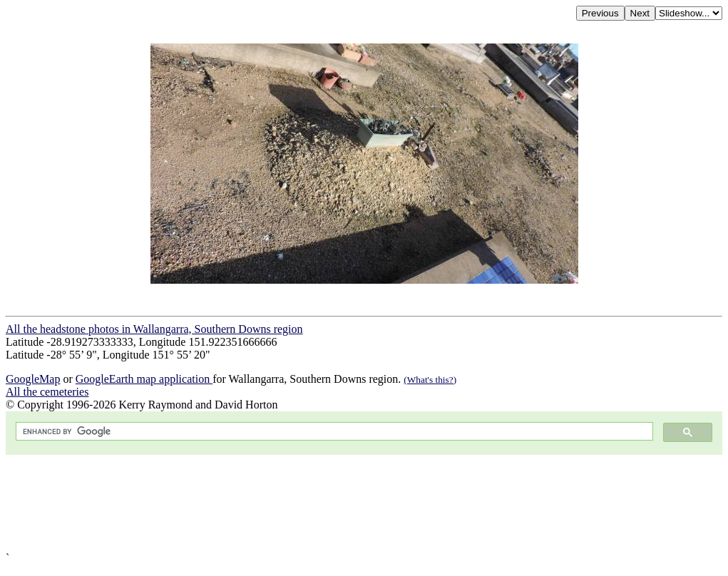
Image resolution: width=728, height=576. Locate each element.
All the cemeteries (47, 392)
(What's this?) (430, 380)
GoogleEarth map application (144, 379)
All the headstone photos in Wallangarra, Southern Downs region (154, 329)
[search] (333, 432)
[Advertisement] (364, 503)
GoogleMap (33, 379)
